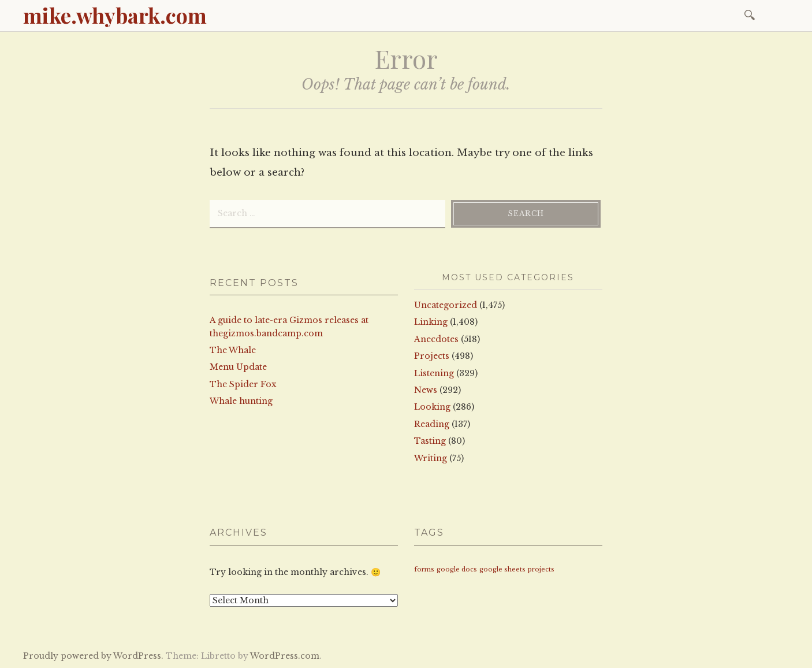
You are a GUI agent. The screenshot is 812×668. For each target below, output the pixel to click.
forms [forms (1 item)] (424, 569)
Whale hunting (241, 401)
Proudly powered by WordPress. (93, 656)
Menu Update (238, 367)
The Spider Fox (243, 384)
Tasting (430, 441)
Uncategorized (446, 305)
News (426, 390)
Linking (431, 322)
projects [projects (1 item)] (541, 569)
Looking (432, 407)
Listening (434, 373)
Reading (432, 424)
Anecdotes (436, 339)
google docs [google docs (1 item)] (457, 569)
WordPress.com (285, 656)
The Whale (233, 350)
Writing (431, 458)
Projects (432, 356)
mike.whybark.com (115, 15)
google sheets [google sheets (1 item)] (502, 569)
